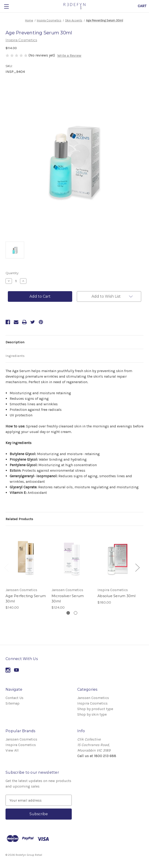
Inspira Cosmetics (92, 703)
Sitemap (13, 703)
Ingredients (15, 356)
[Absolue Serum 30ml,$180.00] (118, 558)
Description (15, 342)
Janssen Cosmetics (93, 698)
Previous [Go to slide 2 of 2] (6, 567)
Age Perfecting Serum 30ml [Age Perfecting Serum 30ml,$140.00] (26, 598)
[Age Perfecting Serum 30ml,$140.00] (26, 558)
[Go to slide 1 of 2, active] (68, 613)
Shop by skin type (92, 714)
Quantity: (12, 273)
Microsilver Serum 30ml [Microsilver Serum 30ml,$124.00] (68, 598)
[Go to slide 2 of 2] (76, 613)
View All (12, 750)
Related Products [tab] (19, 519)
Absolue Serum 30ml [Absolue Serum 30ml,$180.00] (117, 596)
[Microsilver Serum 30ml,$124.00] (72, 558)
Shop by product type (95, 709)
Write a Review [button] (69, 55)
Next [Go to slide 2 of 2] (137, 567)
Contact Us (14, 698)
